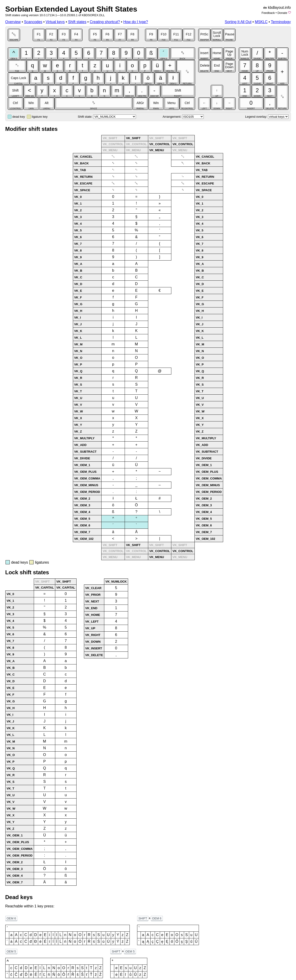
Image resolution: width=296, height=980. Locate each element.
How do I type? (136, 22)
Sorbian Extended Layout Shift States (71, 9)
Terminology (281, 22)
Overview (13, 22)
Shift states (77, 22)
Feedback (268, 13)
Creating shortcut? (105, 22)
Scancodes (33, 22)
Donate (282, 13)
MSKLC (261, 22)
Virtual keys (55, 22)
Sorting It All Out (238, 22)
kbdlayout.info (279, 8)
